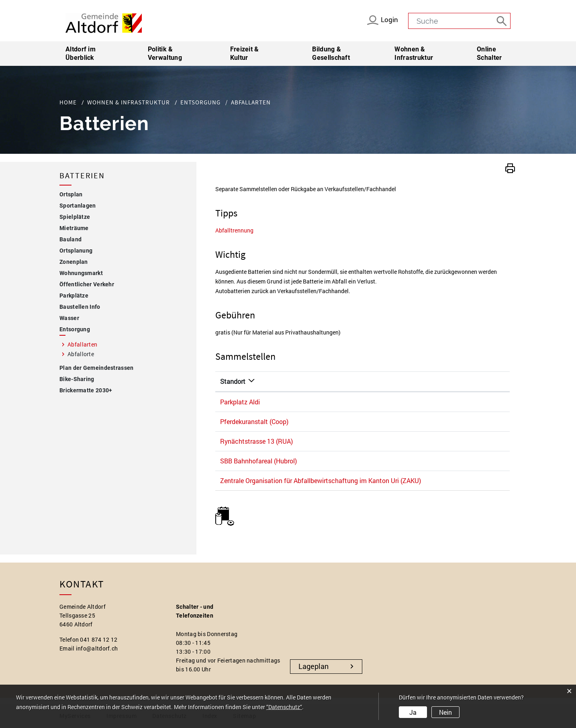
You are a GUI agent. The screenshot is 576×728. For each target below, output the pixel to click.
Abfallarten (100, 344)
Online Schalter (489, 53)
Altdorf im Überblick (81, 53)
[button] (510, 167)
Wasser (69, 318)
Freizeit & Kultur (245, 53)
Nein (445, 712)
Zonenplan (74, 262)
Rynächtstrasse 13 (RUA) (256, 441)
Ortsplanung (76, 251)
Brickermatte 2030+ (86, 390)
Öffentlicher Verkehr (87, 284)
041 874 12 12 (99, 639)
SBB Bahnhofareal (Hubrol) (258, 461)
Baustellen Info (80, 307)
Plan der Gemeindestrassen (97, 368)
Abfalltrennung (234, 230)
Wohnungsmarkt (81, 273)
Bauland (70, 239)
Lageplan (314, 666)
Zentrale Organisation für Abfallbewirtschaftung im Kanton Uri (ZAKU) (321, 480)
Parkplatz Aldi (240, 402)
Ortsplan (71, 194)
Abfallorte (81, 354)
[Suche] (502, 20)
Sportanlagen (78, 206)
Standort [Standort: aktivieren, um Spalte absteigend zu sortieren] (233, 381)
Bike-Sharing (77, 379)
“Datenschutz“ (284, 707)
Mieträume (74, 228)
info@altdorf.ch (97, 648)
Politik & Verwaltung (165, 53)
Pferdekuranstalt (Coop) (254, 421)
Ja (413, 712)
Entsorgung (75, 329)
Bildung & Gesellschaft (331, 53)
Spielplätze (75, 217)
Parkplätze (74, 296)
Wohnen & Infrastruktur (414, 53)
